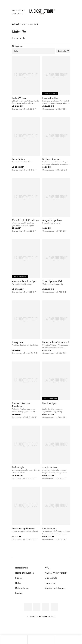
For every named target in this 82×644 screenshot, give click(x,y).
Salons (18, 578)
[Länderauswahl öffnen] (60, 10)
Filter (34, 51)
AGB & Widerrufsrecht (56, 573)
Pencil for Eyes (49, 403)
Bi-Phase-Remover (51, 159)
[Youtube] (46, 607)
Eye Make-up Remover (23, 528)
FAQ (47, 568)
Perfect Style (18, 467)
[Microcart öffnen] (60, 19)
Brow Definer (18, 159)
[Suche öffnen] (68, 640)
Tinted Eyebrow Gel (52, 281)
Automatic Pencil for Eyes (24, 281)
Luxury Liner (18, 342)
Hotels (18, 583)
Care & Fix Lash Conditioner (26, 220)
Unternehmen (22, 588)
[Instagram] (54, 607)
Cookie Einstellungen (55, 588)
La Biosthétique (18, 24)
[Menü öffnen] (41, 640)
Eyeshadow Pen (50, 98)
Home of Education (24, 573)
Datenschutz (51, 578)
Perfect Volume (19, 98)
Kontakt (19, 593)
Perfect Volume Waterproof (56, 342)
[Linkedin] (28, 607)
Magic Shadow (50, 467)
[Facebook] (37, 607)
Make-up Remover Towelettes (21, 405)
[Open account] (60, 15)
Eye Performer (49, 528)
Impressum (50, 583)
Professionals (21, 568)
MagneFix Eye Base (52, 220)
